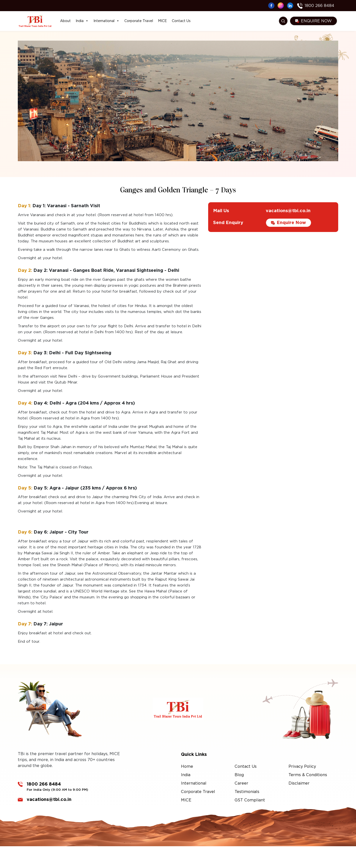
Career (241, 783)
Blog (239, 775)
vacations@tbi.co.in (288, 228)
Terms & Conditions (308, 775)
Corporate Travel (139, 21)
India (82, 21)
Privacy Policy (302, 766)
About (65, 21)
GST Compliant (250, 800)
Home (187, 766)
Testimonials (247, 792)
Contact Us (181, 21)
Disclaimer (299, 783)
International (106, 21)
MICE (162, 21)
